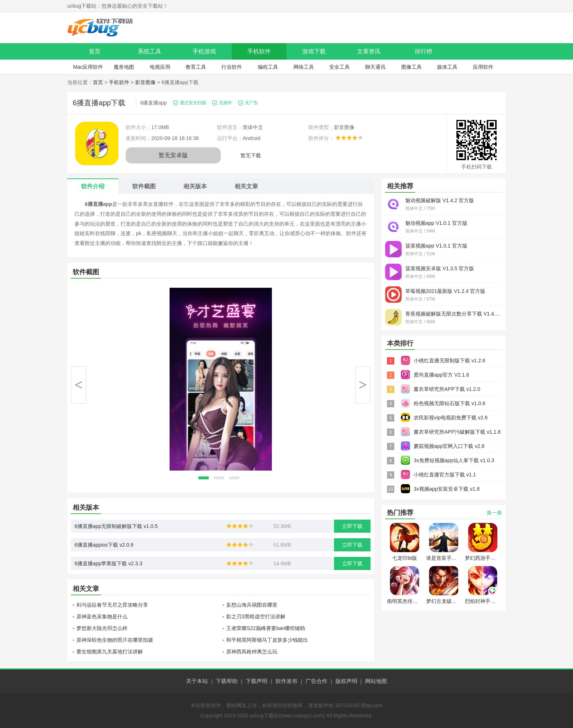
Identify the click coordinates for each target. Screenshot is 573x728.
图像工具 (411, 67)
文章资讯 (369, 51)
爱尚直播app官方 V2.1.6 (441, 375)
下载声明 (257, 681)
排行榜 (424, 51)
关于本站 (197, 681)
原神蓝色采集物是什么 (102, 616)
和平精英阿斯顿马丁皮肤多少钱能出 (267, 640)
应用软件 (483, 67)
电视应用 (160, 67)
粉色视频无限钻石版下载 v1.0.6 (449, 403)
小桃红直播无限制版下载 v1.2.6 (449, 361)
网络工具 (304, 67)
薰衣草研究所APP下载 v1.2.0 (447, 389)
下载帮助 (227, 681)
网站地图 (376, 681)
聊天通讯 (375, 67)
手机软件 (259, 51)
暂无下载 (251, 155)
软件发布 (286, 681)
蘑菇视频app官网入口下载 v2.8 (449, 446)
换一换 (494, 513)
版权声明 (346, 681)
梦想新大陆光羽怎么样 (102, 628)
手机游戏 (204, 51)
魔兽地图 (124, 67)
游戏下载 (314, 51)
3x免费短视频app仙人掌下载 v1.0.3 (454, 460)
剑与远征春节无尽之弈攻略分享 (112, 605)
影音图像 (145, 82)
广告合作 (316, 681)
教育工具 (196, 67)
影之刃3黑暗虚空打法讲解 (256, 616)
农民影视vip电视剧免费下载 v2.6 (451, 418)
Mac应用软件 (88, 67)
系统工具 (149, 51)
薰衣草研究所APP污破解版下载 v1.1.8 (457, 432)
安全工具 (339, 67)
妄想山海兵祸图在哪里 (252, 605)
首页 (95, 51)
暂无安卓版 (173, 155)
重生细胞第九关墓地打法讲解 (110, 652)
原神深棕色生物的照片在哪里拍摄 (115, 640)
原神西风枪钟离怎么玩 (252, 652)
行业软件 (232, 67)
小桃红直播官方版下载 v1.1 (445, 475)
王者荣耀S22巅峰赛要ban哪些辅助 (266, 628)
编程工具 (268, 67)
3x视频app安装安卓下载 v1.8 (447, 489)
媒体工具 (447, 67)
